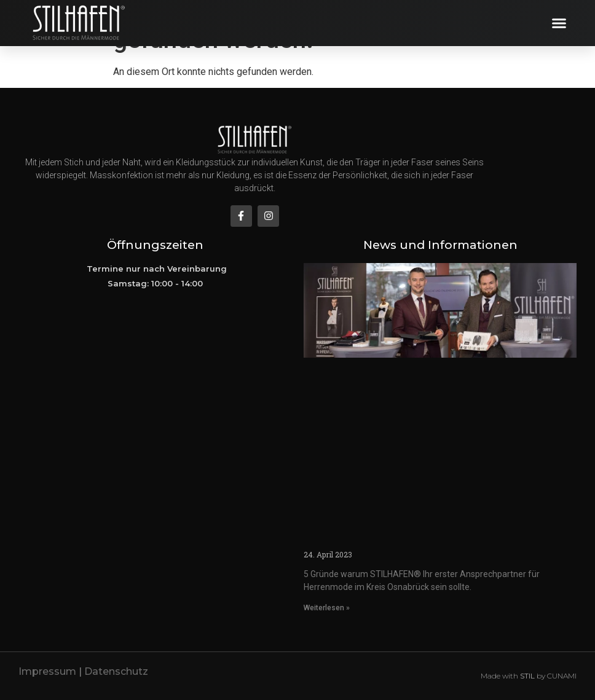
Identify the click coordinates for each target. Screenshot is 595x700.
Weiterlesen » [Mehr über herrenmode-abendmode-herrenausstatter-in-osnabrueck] (327, 608)
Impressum (47, 671)
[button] (559, 23)
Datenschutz (116, 671)
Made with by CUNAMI (529, 676)
